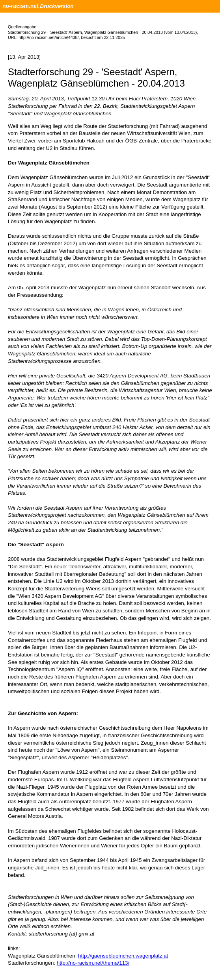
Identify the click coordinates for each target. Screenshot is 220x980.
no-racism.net (21, 6)
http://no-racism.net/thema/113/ (93, 963)
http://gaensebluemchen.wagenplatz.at (123, 956)
